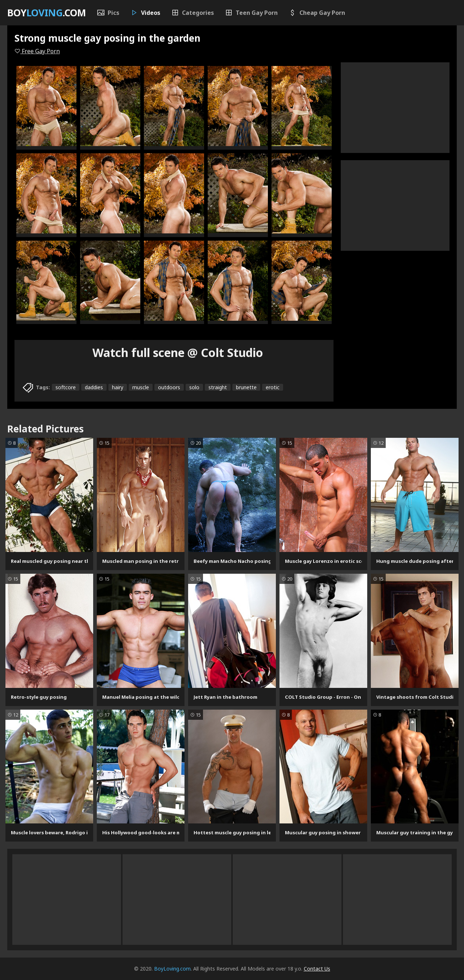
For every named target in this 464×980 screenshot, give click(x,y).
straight (218, 387)
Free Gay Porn (37, 51)
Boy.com (47, 13)
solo (194, 387)
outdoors (169, 387)
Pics (108, 13)
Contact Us (317, 969)
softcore (66, 387)
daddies (94, 387)
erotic (273, 387)
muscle (141, 387)
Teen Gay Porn (251, 13)
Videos (145, 13)
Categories (192, 13)
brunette (246, 387)
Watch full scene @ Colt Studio (178, 352)
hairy (118, 387)
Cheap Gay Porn (317, 13)
